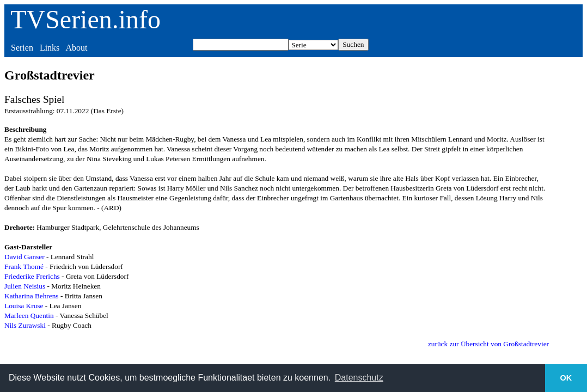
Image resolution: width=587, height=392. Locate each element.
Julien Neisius (25, 286)
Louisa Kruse (24, 306)
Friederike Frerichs (32, 276)
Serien (22, 48)
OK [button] (566, 378)
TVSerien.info (85, 19)
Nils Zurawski (25, 325)
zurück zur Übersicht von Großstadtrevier (488, 344)
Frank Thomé (24, 267)
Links (50, 48)
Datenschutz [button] (359, 378)
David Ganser (25, 257)
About (76, 48)
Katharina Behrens (32, 296)
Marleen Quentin (29, 316)
